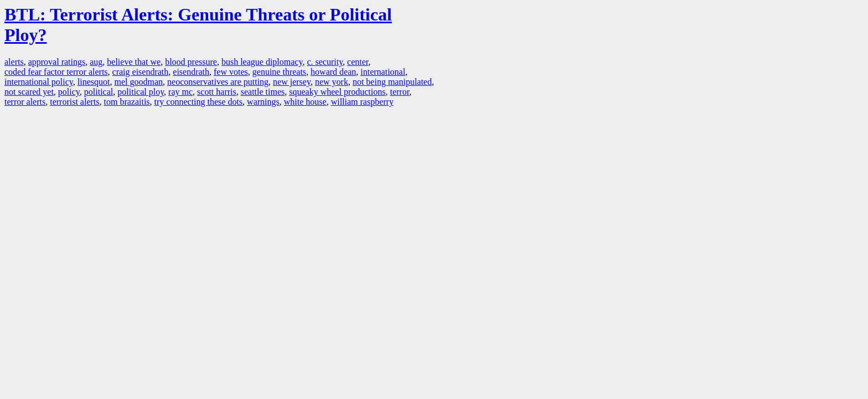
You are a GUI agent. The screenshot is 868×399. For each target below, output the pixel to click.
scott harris (217, 92)
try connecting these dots (199, 102)
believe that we (134, 62)
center (358, 62)
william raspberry (362, 102)
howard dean (333, 72)
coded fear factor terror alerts (56, 72)
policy (69, 92)
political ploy (141, 92)
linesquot (94, 82)
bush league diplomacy (262, 62)
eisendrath (191, 72)
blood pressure (191, 62)
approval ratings (57, 62)
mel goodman (138, 82)
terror (399, 92)
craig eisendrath (141, 72)
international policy (39, 82)
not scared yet (29, 92)
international (383, 72)
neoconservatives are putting (218, 82)
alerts (14, 62)
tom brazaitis (126, 102)
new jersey (292, 82)
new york (332, 82)
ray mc (180, 92)
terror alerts (25, 102)
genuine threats (279, 72)
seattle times (263, 92)
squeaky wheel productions (337, 92)
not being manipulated (392, 82)
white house (305, 102)
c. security (325, 62)
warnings (263, 102)
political (99, 92)
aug (96, 62)
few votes (231, 72)
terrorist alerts (74, 102)
